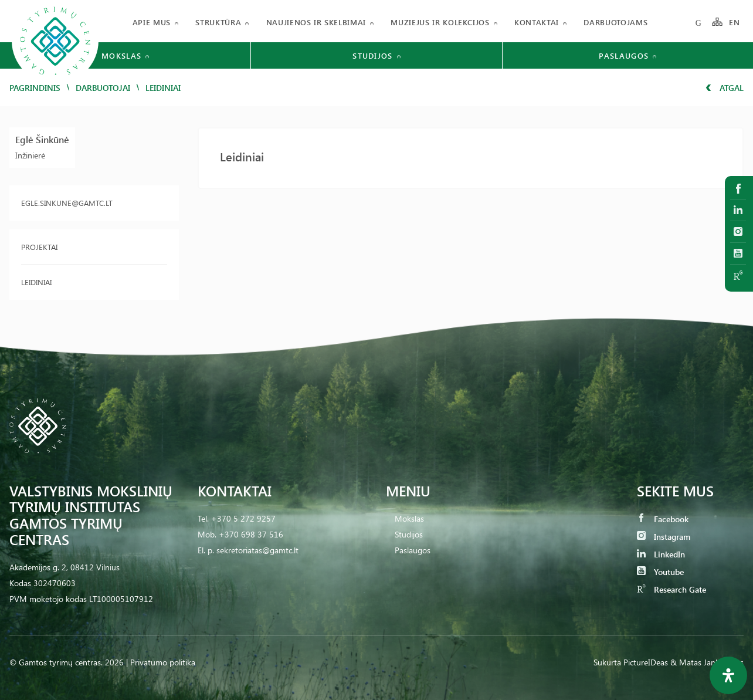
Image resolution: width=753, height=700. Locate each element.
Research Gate (671, 589)
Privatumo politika (163, 662)
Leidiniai (36, 282)
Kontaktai (537, 22)
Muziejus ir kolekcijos (440, 22)
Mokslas (409, 518)
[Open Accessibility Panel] (728, 675)
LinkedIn (661, 554)
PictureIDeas (646, 662)
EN (735, 22)
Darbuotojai (103, 88)
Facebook (663, 519)
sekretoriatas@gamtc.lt (257, 550)
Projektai (39, 247)
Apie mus (152, 22)
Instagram (664, 537)
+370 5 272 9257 (243, 518)
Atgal (725, 88)
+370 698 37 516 (251, 534)
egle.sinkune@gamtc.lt (67, 203)
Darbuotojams (615, 22)
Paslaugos (413, 550)
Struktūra (218, 22)
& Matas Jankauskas (707, 662)
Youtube (660, 572)
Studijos (409, 534)
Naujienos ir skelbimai (316, 22)
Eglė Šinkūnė (42, 139)
